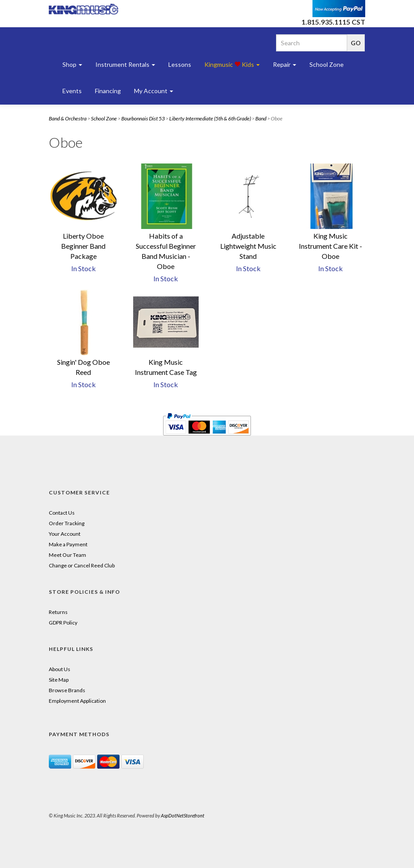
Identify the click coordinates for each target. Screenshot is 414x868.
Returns (58, 612)
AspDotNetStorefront (183, 815)
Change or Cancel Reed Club (82, 565)
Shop (72, 64)
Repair (285, 64)
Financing (108, 91)
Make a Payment (68, 544)
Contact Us (62, 513)
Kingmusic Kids (232, 64)
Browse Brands (67, 690)
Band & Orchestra (68, 118)
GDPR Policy (63, 623)
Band (261, 118)
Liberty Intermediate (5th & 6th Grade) (210, 118)
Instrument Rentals (125, 64)
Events (72, 91)
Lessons (180, 64)
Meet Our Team (67, 555)
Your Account (65, 534)
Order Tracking (67, 523)
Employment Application (77, 701)
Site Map (59, 680)
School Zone (327, 64)
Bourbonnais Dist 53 (143, 118)
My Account (154, 91)
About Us (60, 669)
